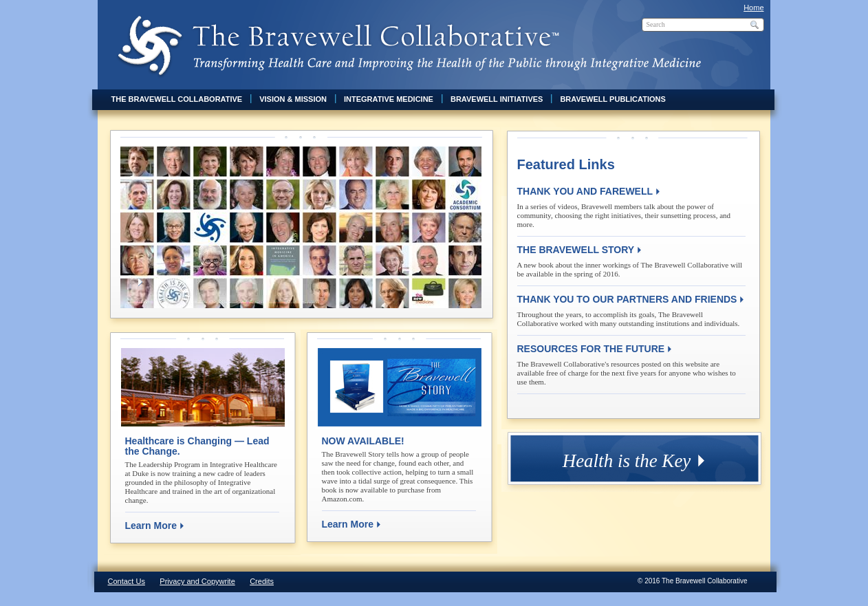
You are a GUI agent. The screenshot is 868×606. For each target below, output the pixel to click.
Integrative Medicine (389, 99)
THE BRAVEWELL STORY (576, 250)
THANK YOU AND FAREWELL (585, 191)
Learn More (151, 526)
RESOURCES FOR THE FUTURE (591, 349)
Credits (262, 581)
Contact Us (127, 581)
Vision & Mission (293, 99)
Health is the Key (627, 461)
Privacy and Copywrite (197, 581)
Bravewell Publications (612, 99)
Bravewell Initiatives (497, 99)
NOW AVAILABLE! (363, 441)
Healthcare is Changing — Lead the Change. (197, 446)
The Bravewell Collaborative (177, 99)
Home (753, 8)
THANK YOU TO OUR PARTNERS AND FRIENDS (627, 299)
